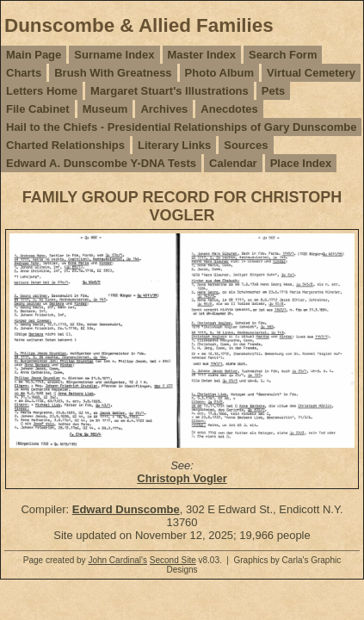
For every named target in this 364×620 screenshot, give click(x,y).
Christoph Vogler (182, 478)
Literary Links (174, 145)
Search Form (283, 55)
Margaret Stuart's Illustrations (170, 91)
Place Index (301, 163)
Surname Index (114, 55)
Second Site (173, 560)
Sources (246, 145)
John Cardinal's (117, 560)
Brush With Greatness (113, 73)
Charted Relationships (65, 145)
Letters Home (42, 91)
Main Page (34, 55)
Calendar (233, 163)
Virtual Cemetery (311, 73)
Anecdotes (229, 109)
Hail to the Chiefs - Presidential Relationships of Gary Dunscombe (181, 127)
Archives (164, 109)
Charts (24, 73)
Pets (273, 91)
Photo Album (219, 73)
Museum (105, 109)
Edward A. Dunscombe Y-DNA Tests (101, 163)
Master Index (202, 55)
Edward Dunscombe (126, 509)
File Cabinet (38, 109)
